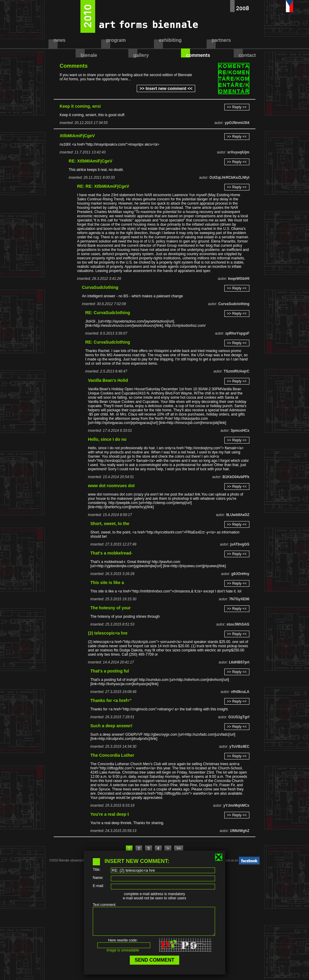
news (60, 40)
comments (198, 55)
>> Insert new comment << (166, 88)
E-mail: (98, 886)
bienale (89, 55)
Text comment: (105, 905)
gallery (141, 55)
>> (179, 849)
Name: (98, 878)
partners (221, 40)
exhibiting (170, 40)
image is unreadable (123, 956)
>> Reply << (237, 107)
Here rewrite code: (123, 946)
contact (247, 55)
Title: (97, 870)
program (116, 40)
